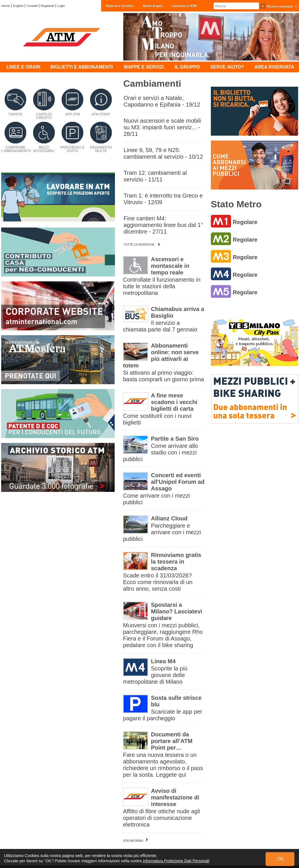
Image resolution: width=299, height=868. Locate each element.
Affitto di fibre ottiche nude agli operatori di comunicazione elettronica (162, 818)
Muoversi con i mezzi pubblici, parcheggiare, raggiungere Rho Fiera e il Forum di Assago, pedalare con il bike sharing (163, 635)
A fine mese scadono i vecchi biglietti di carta (174, 402)
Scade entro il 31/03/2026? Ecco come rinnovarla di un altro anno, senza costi (158, 582)
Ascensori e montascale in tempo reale (170, 266)
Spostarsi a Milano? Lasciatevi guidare (177, 611)
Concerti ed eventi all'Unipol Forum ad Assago (178, 482)
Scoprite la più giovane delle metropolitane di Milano (155, 675)
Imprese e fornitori (120, 6)
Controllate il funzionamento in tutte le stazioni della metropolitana (162, 286)
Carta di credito (44, 116)
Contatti (32, 6)
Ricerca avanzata (280, 6)
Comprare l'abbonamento (16, 149)
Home (6, 6)
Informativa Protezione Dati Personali (176, 861)
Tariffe (16, 114)
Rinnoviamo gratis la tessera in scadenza (176, 562)
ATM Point (101, 114)
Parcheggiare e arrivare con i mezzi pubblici (162, 532)
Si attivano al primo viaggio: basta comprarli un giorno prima (163, 376)
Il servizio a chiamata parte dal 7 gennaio (160, 326)
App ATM (73, 114)
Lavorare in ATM (184, 6)
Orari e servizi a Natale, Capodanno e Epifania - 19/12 (162, 101)
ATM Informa (133, 841)
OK (280, 859)
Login (61, 6)
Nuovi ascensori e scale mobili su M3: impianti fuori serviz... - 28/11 (162, 127)
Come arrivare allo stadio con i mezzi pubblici (160, 452)
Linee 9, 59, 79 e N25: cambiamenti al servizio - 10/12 (163, 153)
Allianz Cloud (169, 518)
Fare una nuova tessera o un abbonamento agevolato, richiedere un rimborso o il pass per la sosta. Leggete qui (163, 765)
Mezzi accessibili (44, 149)
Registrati (47, 6)
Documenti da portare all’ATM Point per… (172, 741)
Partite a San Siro (175, 439)
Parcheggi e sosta (73, 149)
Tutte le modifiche (142, 245)
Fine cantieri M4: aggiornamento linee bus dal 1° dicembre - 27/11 (163, 225)
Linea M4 (163, 661)
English (18, 6)
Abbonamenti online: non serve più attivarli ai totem (161, 356)
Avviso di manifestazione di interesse (175, 797)
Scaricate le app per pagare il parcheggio (163, 715)
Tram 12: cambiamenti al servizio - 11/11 (155, 176)
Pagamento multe (101, 149)
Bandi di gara (153, 6)
